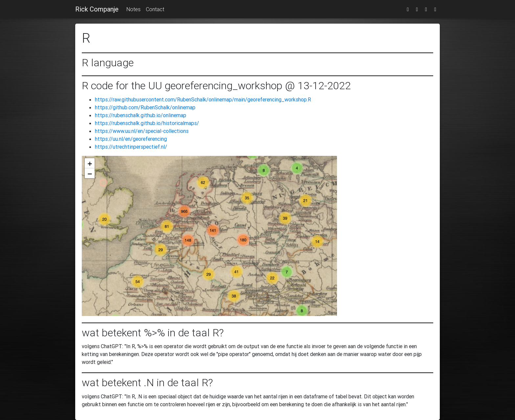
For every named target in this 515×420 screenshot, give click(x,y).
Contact (155, 9)
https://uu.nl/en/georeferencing (131, 139)
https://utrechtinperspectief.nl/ (131, 147)
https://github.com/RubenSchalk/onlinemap (145, 107)
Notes (134, 9)
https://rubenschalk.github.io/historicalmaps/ (147, 123)
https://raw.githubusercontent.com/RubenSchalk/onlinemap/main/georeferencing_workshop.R (203, 99)
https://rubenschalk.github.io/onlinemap (141, 115)
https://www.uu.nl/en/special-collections (142, 131)
